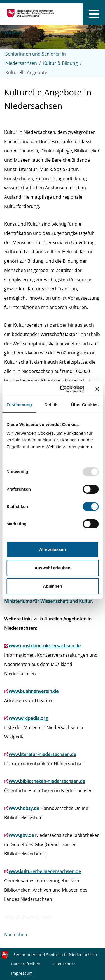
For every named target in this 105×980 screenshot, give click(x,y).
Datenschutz (63, 964)
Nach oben (16, 935)
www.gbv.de (21, 835)
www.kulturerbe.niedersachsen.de (45, 871)
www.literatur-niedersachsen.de (42, 754)
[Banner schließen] (97, 389)
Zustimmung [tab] (19, 405)
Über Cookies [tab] (85, 405)
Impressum (22, 973)
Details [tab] (52, 405)
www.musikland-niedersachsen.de (45, 646)
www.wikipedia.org (28, 718)
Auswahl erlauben (52, 568)
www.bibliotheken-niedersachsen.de (47, 781)
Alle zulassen (53, 549)
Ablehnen (52, 586)
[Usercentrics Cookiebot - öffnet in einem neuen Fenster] (63, 389)
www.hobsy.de (24, 808)
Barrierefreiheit (26, 964)
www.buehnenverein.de (34, 691)
